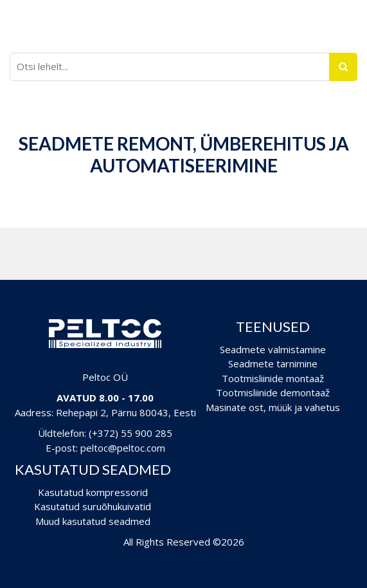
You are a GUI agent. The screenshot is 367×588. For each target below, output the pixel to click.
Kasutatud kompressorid (93, 492)
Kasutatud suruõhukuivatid (93, 506)
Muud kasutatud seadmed (93, 521)
